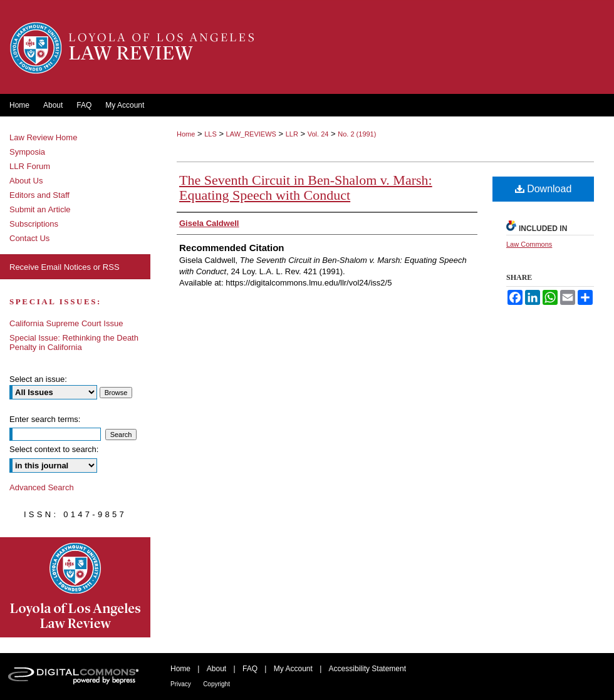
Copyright (216, 684)
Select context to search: (54, 449)
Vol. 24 (318, 134)
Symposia (27, 152)
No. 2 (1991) (357, 134)
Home (186, 134)
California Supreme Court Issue (66, 323)
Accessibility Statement (367, 669)
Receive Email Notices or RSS (65, 267)
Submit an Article (40, 209)
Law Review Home (43, 137)
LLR (292, 134)
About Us (26, 181)
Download (544, 189)
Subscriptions (34, 224)
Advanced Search (42, 487)
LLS (211, 134)
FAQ (250, 669)
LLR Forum (30, 166)
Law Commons (529, 244)
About (216, 669)
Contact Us (29, 238)
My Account (293, 669)
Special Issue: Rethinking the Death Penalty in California (74, 342)
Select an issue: (38, 379)
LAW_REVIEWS (251, 134)
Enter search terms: (45, 419)
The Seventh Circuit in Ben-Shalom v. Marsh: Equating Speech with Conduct (306, 188)
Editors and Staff (39, 195)
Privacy (181, 684)
